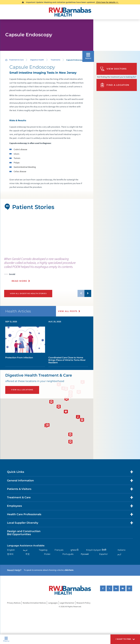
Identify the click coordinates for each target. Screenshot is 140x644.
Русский (85, 554)
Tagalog (43, 550)
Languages (53, 603)
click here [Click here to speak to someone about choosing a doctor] (69, 570)
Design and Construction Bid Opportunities (24, 533)
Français (59, 550)
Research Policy (83, 603)
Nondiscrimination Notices (34, 603)
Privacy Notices (14, 603)
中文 (28, 554)
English (11, 550)
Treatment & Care (16, 60)
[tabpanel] (47, 234)
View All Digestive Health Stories (28, 293)
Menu (6, 639)
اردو (119, 554)
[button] (125, 639)
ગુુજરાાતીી (74, 550)
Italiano (122, 550)
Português (68, 554)
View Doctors (113, 69)
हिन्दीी (104, 550)
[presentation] (48, 271)
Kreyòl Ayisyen (94, 550)
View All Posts (68, 311)
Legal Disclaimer (67, 603)
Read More (19, 281)
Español (103, 554)
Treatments (55, 60)
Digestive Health (37, 60)
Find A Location (115, 85)
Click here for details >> (107, 2)
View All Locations (22, 390)
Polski (47, 554)
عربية (25, 550)
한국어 (10, 554)
